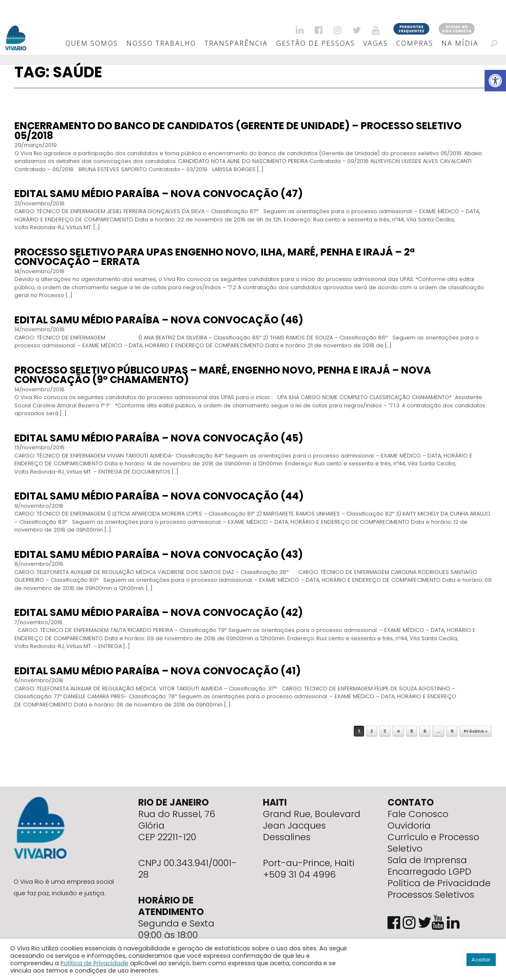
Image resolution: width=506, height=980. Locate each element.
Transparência (236, 43)
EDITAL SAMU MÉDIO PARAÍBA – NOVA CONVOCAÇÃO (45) (159, 438)
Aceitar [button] (481, 960)
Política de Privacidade (439, 883)
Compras (415, 43)
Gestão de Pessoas (316, 43)
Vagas (376, 43)
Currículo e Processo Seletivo (433, 843)
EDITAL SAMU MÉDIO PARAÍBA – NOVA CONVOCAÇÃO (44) (159, 496)
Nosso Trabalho (161, 43)
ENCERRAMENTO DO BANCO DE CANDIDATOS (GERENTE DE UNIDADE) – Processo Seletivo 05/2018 (238, 131)
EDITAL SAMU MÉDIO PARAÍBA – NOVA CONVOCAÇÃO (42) (159, 612)
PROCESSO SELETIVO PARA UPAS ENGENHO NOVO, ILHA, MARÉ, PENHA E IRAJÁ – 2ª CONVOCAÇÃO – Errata (215, 257)
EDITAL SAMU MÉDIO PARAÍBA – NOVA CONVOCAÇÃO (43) (159, 554)
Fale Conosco (418, 814)
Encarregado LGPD (429, 872)
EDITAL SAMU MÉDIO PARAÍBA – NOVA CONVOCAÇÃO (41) (158, 671)
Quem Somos (92, 43)
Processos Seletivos (431, 895)
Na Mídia (460, 43)
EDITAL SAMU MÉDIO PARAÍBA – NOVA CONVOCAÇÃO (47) (159, 194)
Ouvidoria (409, 826)
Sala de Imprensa (427, 860)
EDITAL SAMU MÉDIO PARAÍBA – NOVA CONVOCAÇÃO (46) (159, 320)
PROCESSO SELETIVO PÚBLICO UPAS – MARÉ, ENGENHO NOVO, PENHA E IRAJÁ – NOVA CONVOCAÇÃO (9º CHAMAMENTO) (223, 375)
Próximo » (476, 731)
